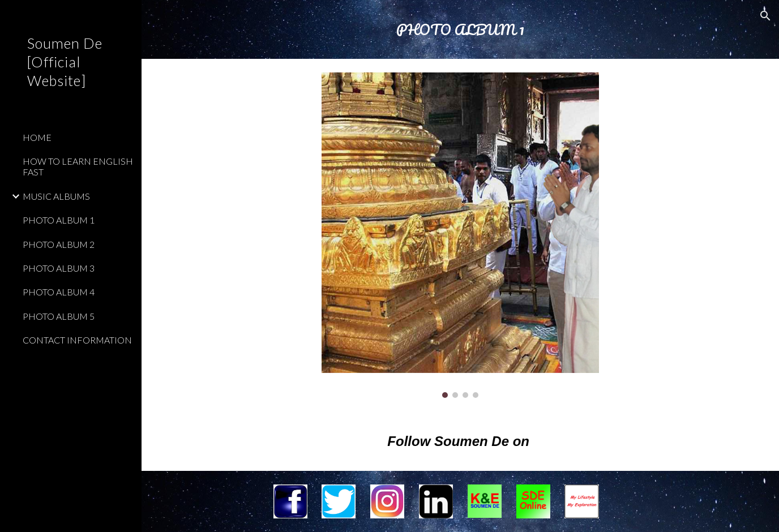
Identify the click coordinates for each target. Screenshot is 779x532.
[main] (460, 29)
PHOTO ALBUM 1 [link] (59, 220)
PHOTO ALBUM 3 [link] (59, 268)
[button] (765, 16)
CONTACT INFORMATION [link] (77, 340)
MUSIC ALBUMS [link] (56, 196)
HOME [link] (37, 137)
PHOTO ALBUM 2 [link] (59, 244)
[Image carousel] (460, 235)
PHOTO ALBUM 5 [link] (59, 316)
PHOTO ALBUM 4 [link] (59, 292)
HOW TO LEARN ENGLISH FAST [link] (78, 166)
